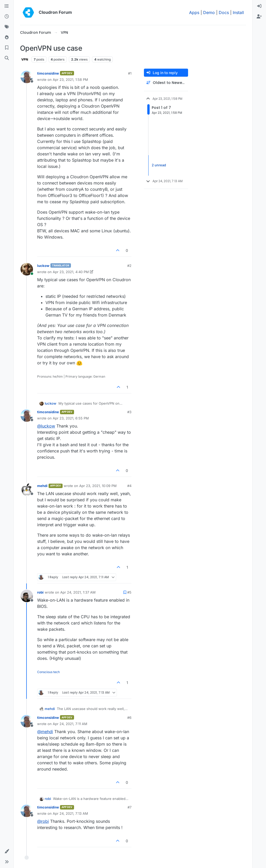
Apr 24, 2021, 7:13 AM (70, 813)
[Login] (259, 6)
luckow (43, 266)
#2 (129, 266)
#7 (129, 807)
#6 (129, 718)
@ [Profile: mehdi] (45, 732)
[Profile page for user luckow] (27, 269)
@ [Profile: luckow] (46, 426)
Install (238, 12)
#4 (129, 486)
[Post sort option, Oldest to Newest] (166, 83)
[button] (7, 851)
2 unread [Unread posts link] (159, 165)
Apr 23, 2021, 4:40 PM (71, 272)
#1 (130, 73)
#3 (129, 412)
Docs (224, 12)
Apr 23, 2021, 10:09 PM (98, 486)
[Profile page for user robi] (27, 596)
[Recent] (7, 17)
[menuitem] (259, 6)
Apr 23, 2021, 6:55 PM (71, 418)
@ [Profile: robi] (43, 821)
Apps (194, 12)
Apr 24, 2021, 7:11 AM (70, 724)
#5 (129, 592)
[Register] (259, 17)
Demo (209, 12)
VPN (25, 59)
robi (40, 592)
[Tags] (7, 27)
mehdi (42, 486)
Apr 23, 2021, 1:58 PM (70, 80)
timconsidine (48, 73)
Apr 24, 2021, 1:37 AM (78, 592)
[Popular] (7, 37)
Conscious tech (48, 672)
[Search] (7, 58)
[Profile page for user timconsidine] (27, 77)
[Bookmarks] (7, 48)
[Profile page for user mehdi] (27, 489)
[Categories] (7, 6)
